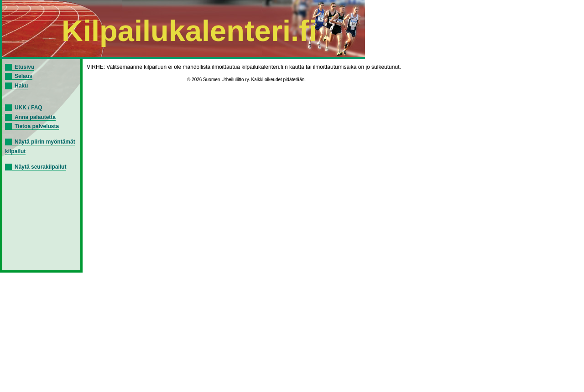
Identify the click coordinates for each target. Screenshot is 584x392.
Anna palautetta (35, 117)
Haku (21, 86)
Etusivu (24, 67)
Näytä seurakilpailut (40, 167)
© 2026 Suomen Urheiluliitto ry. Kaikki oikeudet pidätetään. (246, 80)
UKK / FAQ (29, 108)
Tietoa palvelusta (37, 126)
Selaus (23, 76)
